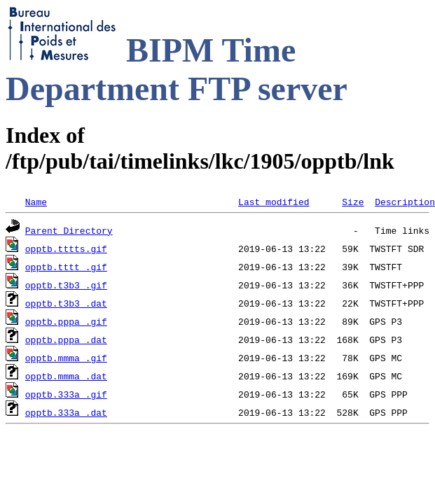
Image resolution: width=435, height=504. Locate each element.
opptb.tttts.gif (66, 248)
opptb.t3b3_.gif (66, 285)
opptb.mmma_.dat (66, 376)
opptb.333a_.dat (66, 412)
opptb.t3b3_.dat (66, 303)
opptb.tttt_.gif (66, 267)
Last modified (274, 202)
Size (353, 202)
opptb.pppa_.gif (66, 321)
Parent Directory (69, 230)
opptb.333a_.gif (66, 394)
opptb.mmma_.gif (66, 358)
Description (405, 202)
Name (36, 202)
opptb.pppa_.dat (66, 339)
